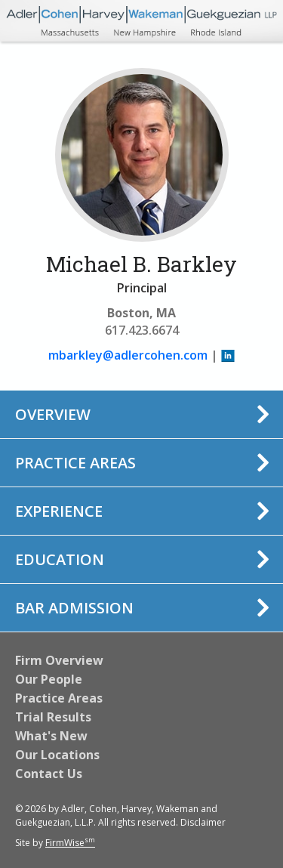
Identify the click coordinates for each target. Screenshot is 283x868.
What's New (51, 736)
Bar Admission (74, 608)
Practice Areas (75, 463)
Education (60, 559)
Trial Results (53, 717)
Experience (59, 511)
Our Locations (57, 755)
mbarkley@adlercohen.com (128, 355)
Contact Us (49, 774)
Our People (49, 679)
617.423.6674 (142, 330)
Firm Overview (59, 660)
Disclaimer (203, 822)
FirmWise (70, 843)
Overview (53, 414)
